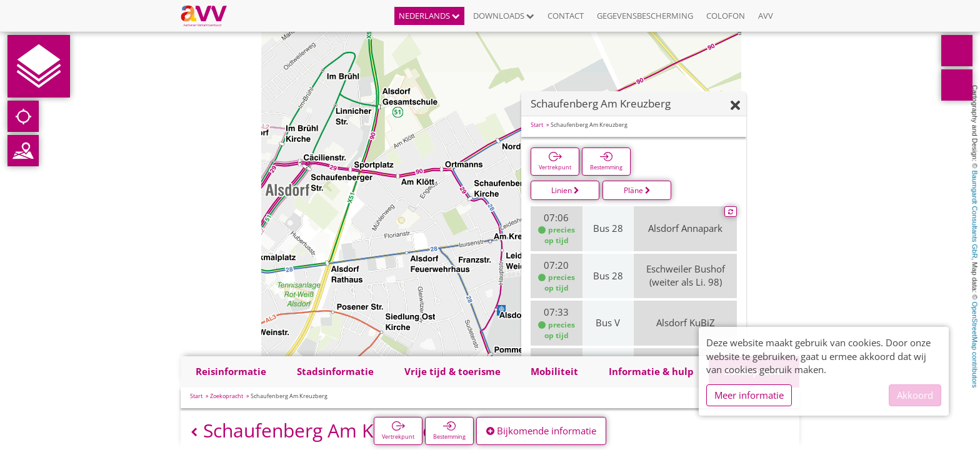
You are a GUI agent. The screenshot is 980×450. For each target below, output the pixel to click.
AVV (766, 16)
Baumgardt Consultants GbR (975, 215)
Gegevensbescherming (645, 16)
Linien (565, 190)
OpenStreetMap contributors (975, 344)
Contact (566, 16)
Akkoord (915, 395)
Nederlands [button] (429, 16)
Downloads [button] (504, 16)
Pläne (637, 190)
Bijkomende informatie (541, 431)
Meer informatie (749, 395)
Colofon (726, 16)
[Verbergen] (735, 106)
